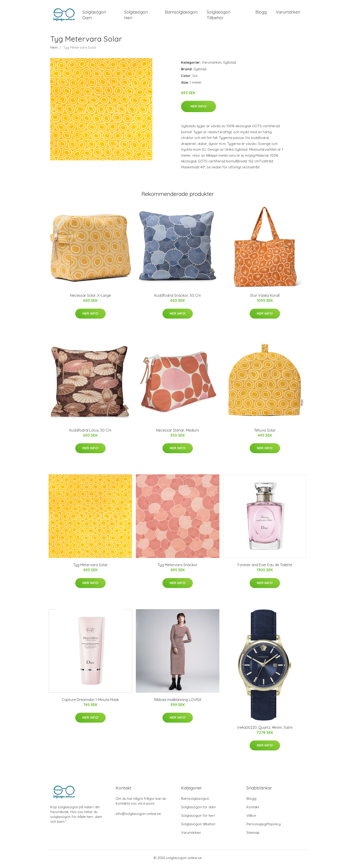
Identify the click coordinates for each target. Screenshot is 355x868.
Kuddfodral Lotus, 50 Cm (90, 433)
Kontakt (253, 809)
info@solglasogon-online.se (138, 816)
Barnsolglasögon (181, 13)
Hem (54, 50)
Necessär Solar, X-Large (90, 298)
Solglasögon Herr (136, 16)
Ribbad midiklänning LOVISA (178, 702)
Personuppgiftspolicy (264, 826)
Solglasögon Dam (94, 16)
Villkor (251, 818)
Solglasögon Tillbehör (219, 16)
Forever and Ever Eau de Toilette (265, 567)
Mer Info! (198, 109)
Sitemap (253, 835)
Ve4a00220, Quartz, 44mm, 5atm (265, 730)
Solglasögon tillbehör (198, 826)
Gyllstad (229, 65)
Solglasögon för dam (198, 809)
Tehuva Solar (265, 433)
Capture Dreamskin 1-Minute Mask (90, 702)
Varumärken (288, 13)
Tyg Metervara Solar (90, 567)
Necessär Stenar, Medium (177, 433)
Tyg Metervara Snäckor (177, 567)
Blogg (261, 13)
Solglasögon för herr (198, 818)
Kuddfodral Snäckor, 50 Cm (177, 298)
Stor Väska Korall (265, 298)
